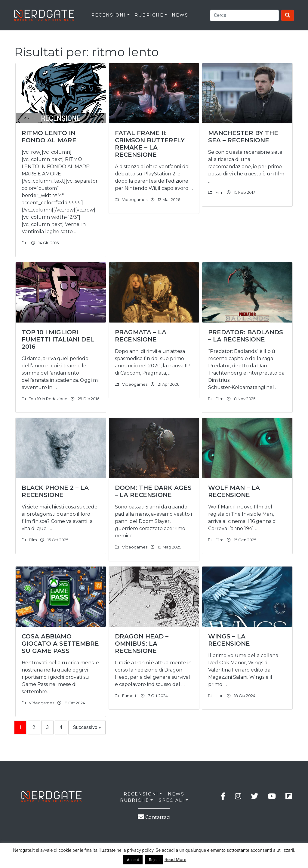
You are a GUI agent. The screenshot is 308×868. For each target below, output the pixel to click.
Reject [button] (154, 860)
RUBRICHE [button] (135, 800)
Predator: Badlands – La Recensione (246, 336)
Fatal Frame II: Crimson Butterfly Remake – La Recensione (150, 144)
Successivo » (87, 727)
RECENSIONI (109, 15)
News (180, 15)
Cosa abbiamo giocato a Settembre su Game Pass (60, 644)
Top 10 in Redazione (48, 399)
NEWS (176, 794)
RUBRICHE (149, 15)
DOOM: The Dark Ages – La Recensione (153, 491)
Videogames (135, 199)
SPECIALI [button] (172, 800)
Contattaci (154, 817)
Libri (219, 696)
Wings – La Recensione (229, 640)
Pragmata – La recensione (141, 336)
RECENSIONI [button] (141, 794)
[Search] (244, 15)
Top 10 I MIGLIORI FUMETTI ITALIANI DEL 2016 (58, 339)
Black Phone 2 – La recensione (55, 491)
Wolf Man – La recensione (234, 491)
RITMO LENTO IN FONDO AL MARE (49, 137)
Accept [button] (133, 860)
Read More (176, 860)
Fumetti (130, 696)
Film (219, 192)
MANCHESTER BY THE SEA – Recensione (243, 137)
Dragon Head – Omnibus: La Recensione (142, 644)
